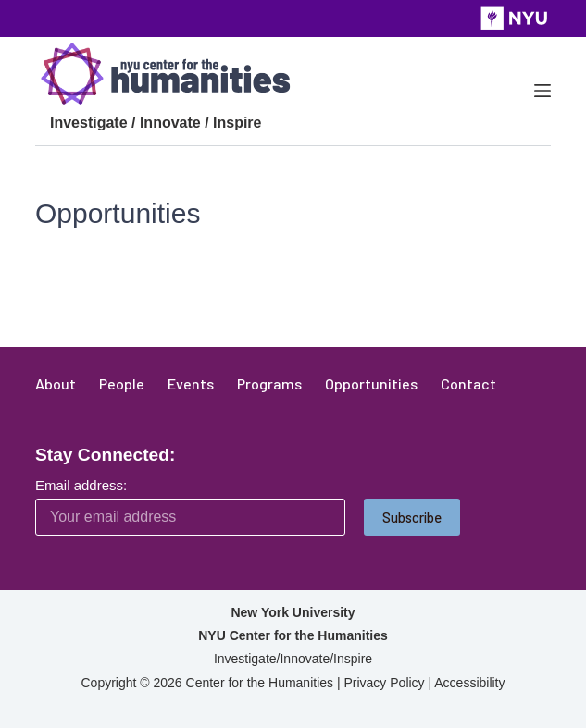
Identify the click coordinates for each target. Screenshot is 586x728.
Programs (269, 383)
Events (191, 383)
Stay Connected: (105, 455)
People (122, 383)
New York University (293, 612)
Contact (468, 383)
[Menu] (542, 91)
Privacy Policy (384, 683)
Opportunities (371, 383)
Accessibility (469, 683)
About (56, 383)
